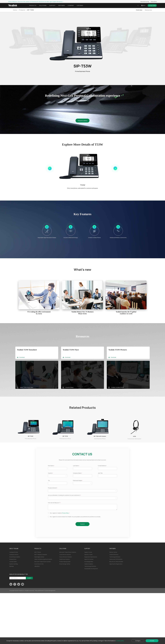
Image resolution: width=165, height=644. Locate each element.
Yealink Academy (89, 564)
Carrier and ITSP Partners (116, 559)
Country (50, 473)
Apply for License (89, 559)
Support (52, 5)
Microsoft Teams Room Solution (68, 552)
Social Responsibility (15, 557)
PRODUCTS (38, 549)
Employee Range (77, 481)
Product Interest (52, 488)
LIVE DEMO (80, 5)
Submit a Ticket (88, 555)
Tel (49, 481)
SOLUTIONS (63, 549)
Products (33, 5)
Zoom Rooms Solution (65, 555)
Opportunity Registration (116, 564)
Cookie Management (50, 591)
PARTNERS (113, 549)
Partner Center (113, 552)
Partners (62, 5)
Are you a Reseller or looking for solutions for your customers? (64, 495)
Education (154, 2)
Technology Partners (115, 557)
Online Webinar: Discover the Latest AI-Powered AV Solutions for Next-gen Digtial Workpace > (36, 2)
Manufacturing (145, 2)
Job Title (100, 473)
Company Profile (14, 552)
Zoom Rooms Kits (39, 564)
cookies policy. (120, 641)
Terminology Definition (90, 566)
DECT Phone (38, 552)
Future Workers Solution (66, 557)
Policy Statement (39, 591)
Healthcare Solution (65, 559)
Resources (148, 10)
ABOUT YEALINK (14, 549)
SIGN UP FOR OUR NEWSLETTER (19, 574)
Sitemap (12, 566)
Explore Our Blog (14, 564)
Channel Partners (114, 555)
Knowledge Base (89, 562)
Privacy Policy (65, 513)
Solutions (43, 5)
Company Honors (14, 555)
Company (71, 5)
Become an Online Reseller (116, 562)
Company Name (77, 473)
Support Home (88, 552)
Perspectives (13, 559)
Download (21, 357)
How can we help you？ (54, 503)
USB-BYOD (37, 566)
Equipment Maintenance (91, 557)
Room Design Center (65, 564)
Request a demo (83, 121)
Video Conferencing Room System (43, 559)
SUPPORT (87, 549)
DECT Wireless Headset (41, 555)
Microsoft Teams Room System (43, 562)
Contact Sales (152, 5)
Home (15, 10)
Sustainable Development (91, 569)
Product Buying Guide (65, 562)
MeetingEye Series (39, 557)
